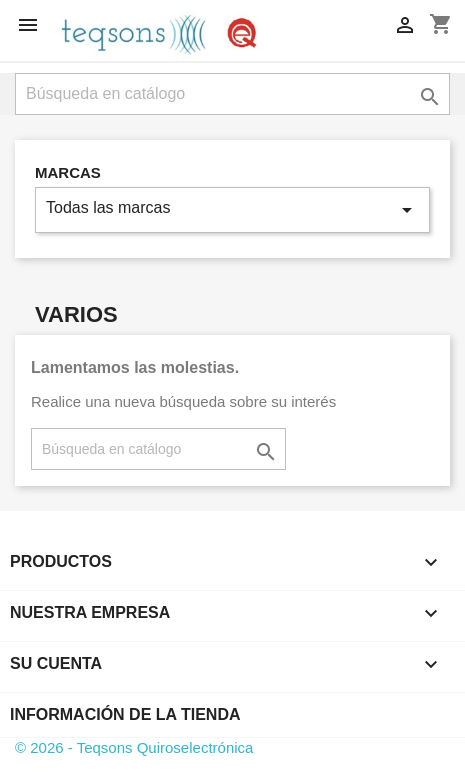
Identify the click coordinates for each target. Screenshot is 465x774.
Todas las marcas (232, 210)
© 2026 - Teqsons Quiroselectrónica (134, 747)
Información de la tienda (125, 714)
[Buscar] (232, 94)
